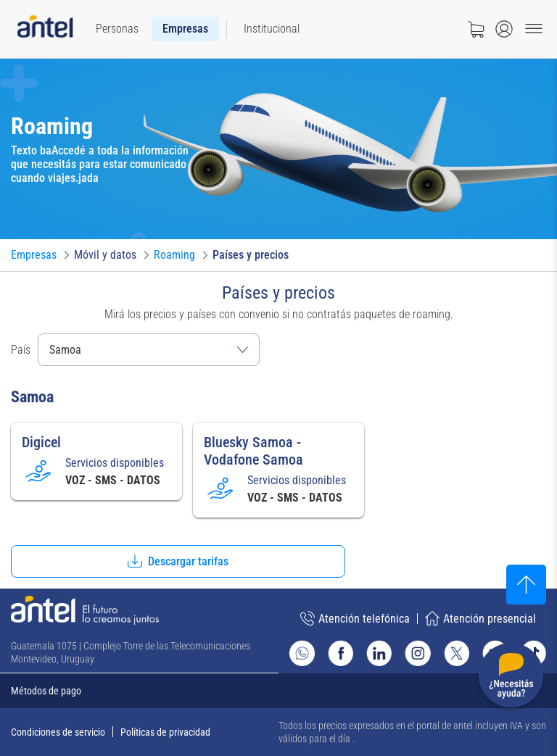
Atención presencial (480, 618)
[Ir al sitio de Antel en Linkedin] (379, 653)
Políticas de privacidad (165, 732)
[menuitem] (117, 29)
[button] (178, 561)
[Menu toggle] (534, 29)
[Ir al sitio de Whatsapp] (302, 653)
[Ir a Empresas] (34, 255)
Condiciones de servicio (58, 732)
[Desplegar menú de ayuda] (511, 678)
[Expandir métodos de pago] (278, 691)
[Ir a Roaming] (174, 255)
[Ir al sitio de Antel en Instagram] (417, 653)
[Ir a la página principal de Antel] (85, 610)
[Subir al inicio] (526, 585)
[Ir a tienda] (476, 29)
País (21, 350)
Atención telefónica (355, 618)
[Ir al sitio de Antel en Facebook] (341, 653)
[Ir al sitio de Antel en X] (457, 653)
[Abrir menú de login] (504, 29)
